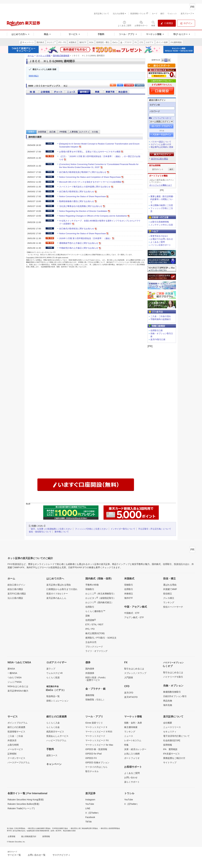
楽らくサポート (132, 782)
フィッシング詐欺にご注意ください (91, 529)
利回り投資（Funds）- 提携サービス (96, 679)
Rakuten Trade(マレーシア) (21, 808)
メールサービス (15, 749)
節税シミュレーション (57, 701)
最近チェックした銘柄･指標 (44, 69)
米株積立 (129, 594)
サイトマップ (170, 762)
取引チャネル (92, 771)
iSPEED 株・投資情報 (96, 749)
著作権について (62, 532)
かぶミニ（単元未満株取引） (101, 593)
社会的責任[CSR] (172, 740)
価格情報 (90, 695)
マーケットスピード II (96, 727)
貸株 (88, 616)
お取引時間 (13, 745)
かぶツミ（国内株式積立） (99, 602)
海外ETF (128, 598)
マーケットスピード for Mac (99, 745)
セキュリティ (170, 732)
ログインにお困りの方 (161, 144)
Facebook (90, 817)
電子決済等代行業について (176, 736)
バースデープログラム (19, 762)
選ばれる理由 (170, 585)
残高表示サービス (55, 732)
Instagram (90, 800)
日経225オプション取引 (175, 696)
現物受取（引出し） (95, 700)
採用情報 (168, 745)
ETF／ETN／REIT (94, 625)
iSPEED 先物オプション (97, 762)
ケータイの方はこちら (96, 767)
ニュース (129, 736)
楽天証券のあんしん (56, 598)
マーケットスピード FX (97, 740)
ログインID (155, 105)
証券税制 (12, 754)
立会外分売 (91, 642)
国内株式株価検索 (61, 56)
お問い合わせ (131, 777)
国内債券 (90, 669)
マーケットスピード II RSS (99, 732)
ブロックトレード (94, 647)
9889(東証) (34, 76)
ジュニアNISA (15, 682)
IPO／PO (90, 629)
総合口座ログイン (16, 585)
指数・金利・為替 (133, 723)
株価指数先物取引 (172, 692)
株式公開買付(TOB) (95, 633)
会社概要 (168, 723)
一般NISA (12, 673)
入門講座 (129, 677)
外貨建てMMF (170, 589)
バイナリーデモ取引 (173, 677)
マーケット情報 (43, 56)
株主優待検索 (131, 727)
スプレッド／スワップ (135, 673)
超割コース (52, 755)
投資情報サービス (16, 732)
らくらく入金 (53, 723)
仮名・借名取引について (40, 532)
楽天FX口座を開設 (160, 159)
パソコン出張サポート (161, 245)
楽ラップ (51, 669)
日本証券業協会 (20, 828)
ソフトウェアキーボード (162, 118)
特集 (126, 745)
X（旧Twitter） (93, 813)
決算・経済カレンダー (135, 749)
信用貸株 (91, 620)
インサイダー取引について (123, 529)
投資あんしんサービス (57, 736)
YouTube (90, 804)
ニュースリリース (172, 727)
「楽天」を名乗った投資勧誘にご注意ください (50, 529)
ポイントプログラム (18, 723)
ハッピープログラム (56, 740)
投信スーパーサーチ (173, 607)
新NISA (11, 669)
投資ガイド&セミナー (57, 594)
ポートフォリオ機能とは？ (161, 185)
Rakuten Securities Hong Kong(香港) (26, 800)
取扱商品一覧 (53, 696)
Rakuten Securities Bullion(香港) (23, 804)
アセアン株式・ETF (134, 617)
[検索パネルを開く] (153, 23)
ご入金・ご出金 (15, 736)
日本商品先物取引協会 (60, 828)
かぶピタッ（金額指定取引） (101, 598)
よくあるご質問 (158, 242)
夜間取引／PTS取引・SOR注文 (101, 638)
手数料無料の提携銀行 (161, 319)
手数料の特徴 (92, 585)
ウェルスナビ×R (54, 673)
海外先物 (168, 705)
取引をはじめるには (134, 669)
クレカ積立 (169, 598)
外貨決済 (12, 740)
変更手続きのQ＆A (159, 236)
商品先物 (168, 701)
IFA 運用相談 (170, 749)
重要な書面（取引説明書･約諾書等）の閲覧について (162, 199)
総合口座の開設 (15, 589)
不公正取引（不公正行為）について (155, 529)
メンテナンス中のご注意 (162, 225)
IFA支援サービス (171, 754)
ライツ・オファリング (96, 651)
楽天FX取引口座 (158, 339)
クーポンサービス (16, 758)
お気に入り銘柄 (132, 754)
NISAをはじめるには (18, 686)
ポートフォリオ (132, 758)
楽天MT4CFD (131, 697)
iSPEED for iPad (94, 754)
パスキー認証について (161, 142)
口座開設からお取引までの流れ (62, 589)
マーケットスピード (95, 736)
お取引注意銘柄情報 (160, 222)
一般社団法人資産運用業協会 (110, 828)
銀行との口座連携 (16, 727)
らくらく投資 (53, 677)
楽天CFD (129, 693)
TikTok (89, 822)
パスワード (155, 111)
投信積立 (168, 594)
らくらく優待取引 (95, 611)
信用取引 (90, 607)
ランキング (169, 602)
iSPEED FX (91, 758)
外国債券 (90, 673)
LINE (88, 808)
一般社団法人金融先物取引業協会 (39, 828)
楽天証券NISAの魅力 (18, 691)
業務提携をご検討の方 (174, 758)
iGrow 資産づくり (94, 723)
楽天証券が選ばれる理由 (59, 585)
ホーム (31, 56)
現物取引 (90, 589)
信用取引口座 (157, 330)
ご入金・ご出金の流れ (161, 316)
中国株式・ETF (132, 613)
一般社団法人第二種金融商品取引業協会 (84, 828)
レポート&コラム (133, 740)
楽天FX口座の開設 (17, 594)
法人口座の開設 (15, 598)
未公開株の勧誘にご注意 (162, 205)
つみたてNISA (15, 677)
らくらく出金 (53, 727)
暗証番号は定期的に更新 (162, 147)
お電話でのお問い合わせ (162, 239)
